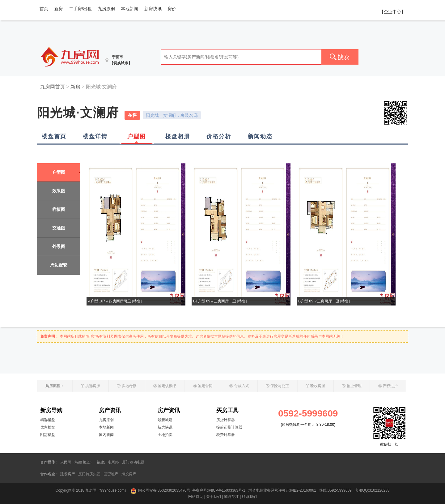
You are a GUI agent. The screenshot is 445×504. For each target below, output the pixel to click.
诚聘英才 (231, 497)
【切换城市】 (121, 63)
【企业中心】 (392, 12)
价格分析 (219, 136)
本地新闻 (129, 9)
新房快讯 (153, 9)
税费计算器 (226, 435)
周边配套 (59, 265)
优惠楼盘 (48, 427)
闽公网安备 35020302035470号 (160, 490)
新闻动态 (260, 136)
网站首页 (196, 497)
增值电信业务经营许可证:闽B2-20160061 (282, 490)
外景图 (59, 246)
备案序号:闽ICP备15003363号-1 (219, 490)
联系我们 (249, 497)
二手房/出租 (80, 9)
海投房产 (129, 474)
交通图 (59, 228)
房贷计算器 (226, 420)
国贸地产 (111, 474)
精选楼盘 (48, 420)
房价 (172, 9)
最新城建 (165, 420)
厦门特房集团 (89, 474)
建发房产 (68, 474)
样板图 (59, 209)
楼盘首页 (54, 136)
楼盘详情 (95, 136)
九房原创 (106, 9)
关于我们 (214, 497)
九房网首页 (53, 87)
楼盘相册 (178, 136)
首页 (44, 9)
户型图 (137, 136)
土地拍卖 (165, 435)
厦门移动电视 (133, 462)
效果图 (59, 191)
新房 (58, 9)
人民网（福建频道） (77, 462)
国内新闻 (106, 435)
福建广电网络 (108, 462)
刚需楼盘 (48, 435)
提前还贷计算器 (229, 427)
